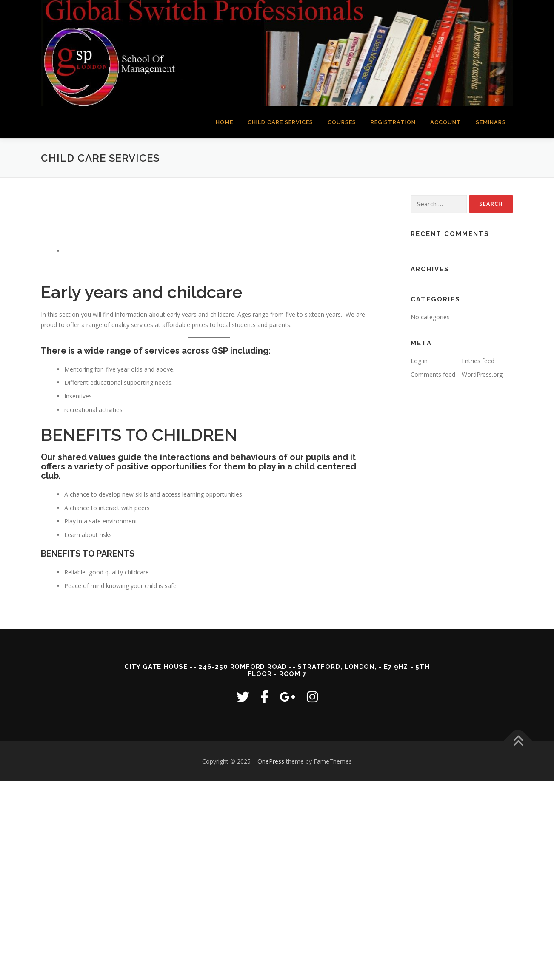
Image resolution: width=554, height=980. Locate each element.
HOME (224, 122)
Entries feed (478, 361)
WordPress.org (482, 374)
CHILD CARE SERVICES (280, 122)
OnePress (271, 761)
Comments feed (433, 374)
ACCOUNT (446, 122)
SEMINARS (491, 122)
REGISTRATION (393, 122)
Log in (419, 361)
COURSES (342, 122)
